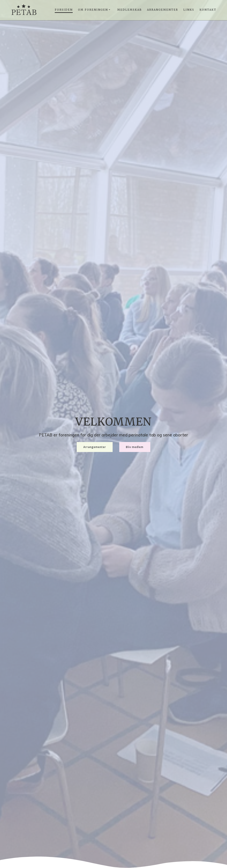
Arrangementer (162, 10)
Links (189, 10)
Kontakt (208, 10)
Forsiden (64, 10)
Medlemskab (130, 10)
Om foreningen (93, 10)
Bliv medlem (135, 447)
